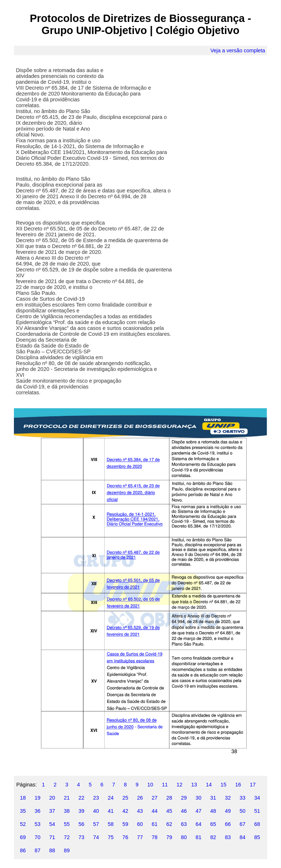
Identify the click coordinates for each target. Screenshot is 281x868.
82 (213, 837)
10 (150, 785)
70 (37, 837)
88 (52, 850)
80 (184, 837)
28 (169, 798)
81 (199, 837)
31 (213, 798)
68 (257, 824)
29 (184, 798)
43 (140, 811)
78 (155, 837)
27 (155, 798)
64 (199, 824)
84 (243, 837)
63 (184, 824)
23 (96, 798)
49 (228, 811)
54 (52, 824)
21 (67, 798)
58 (111, 824)
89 (67, 850)
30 (199, 798)
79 (169, 837)
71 (52, 837)
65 (213, 824)
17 (253, 785)
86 (23, 850)
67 (243, 824)
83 (228, 837)
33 (243, 798)
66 (228, 824)
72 (67, 837)
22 (81, 798)
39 (81, 811)
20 (52, 798)
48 (213, 811)
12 (180, 785)
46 (184, 811)
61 (155, 824)
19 (37, 798)
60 (140, 824)
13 (194, 785)
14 (209, 785)
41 (111, 811)
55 (67, 824)
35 (23, 811)
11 (165, 785)
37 (52, 811)
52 (23, 824)
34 (257, 798)
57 (96, 824)
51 (257, 811)
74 (96, 837)
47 (199, 811)
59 (125, 824)
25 (125, 798)
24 (111, 798)
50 (243, 811)
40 (96, 811)
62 (169, 824)
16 (238, 785)
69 (23, 837)
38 (67, 811)
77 (140, 837)
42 (125, 811)
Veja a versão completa (238, 50)
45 (169, 811)
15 (224, 785)
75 (111, 837)
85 (257, 837)
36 (37, 811)
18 (23, 798)
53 (37, 824)
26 (140, 798)
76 (125, 837)
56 (81, 824)
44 (155, 811)
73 (81, 837)
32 (228, 798)
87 (37, 850)
